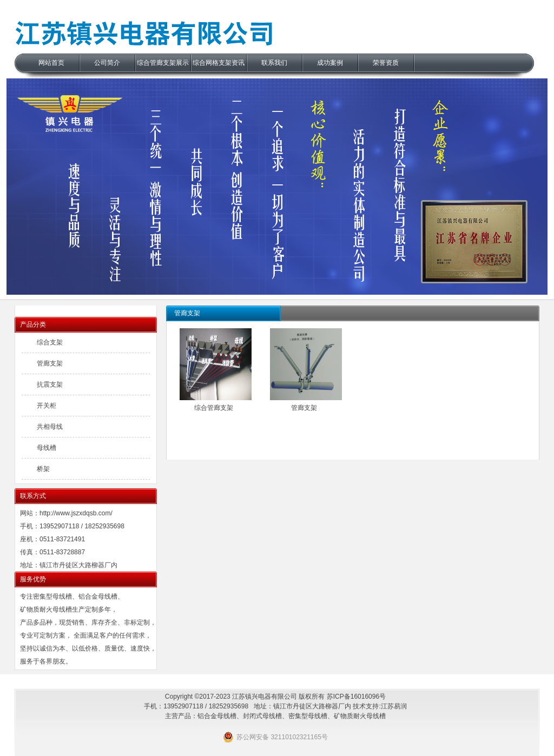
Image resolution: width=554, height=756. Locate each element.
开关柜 (47, 406)
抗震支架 (50, 384)
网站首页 (51, 63)
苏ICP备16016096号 (356, 697)
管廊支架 (304, 408)
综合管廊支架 (214, 408)
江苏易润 (394, 706)
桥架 (43, 469)
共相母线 (50, 427)
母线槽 (47, 448)
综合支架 (50, 342)
